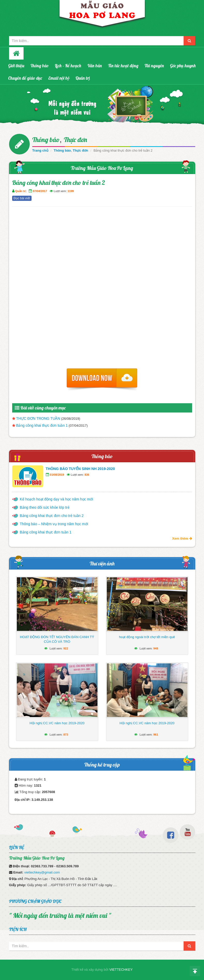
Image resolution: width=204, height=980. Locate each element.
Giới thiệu (16, 66)
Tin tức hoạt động (123, 66)
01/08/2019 (57, 475)
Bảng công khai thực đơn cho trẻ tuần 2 (52, 516)
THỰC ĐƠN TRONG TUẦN (38, 418)
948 (156, 648)
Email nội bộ (59, 78)
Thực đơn (75, 140)
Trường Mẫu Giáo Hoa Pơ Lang (102, 168)
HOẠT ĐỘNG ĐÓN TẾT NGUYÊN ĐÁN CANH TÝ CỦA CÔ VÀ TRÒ (57, 639)
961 (156, 735)
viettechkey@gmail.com (42, 872)
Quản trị (83, 78)
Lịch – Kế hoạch (68, 66)
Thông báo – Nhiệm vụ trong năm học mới (54, 524)
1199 (71, 191)
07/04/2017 (40, 191)
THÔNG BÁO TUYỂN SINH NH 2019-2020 (80, 469)
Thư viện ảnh (102, 563)
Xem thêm (182, 538)
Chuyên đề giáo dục (25, 78)
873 (66, 735)
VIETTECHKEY (121, 970)
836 (87, 475)
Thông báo (40, 66)
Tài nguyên (154, 66)
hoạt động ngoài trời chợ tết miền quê (147, 637)
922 (66, 648)
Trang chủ (40, 150)
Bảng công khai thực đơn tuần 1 (42, 425)
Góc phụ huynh (183, 66)
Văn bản (95, 66)
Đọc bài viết (22, 198)
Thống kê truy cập (102, 765)
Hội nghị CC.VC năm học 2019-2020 (57, 723)
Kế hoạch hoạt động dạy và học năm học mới (57, 499)
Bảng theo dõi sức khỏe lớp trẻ (45, 507)
